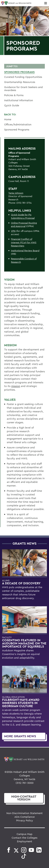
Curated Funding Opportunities (23, 77)
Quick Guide (12, 105)
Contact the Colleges (24, 838)
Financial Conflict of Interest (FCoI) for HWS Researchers (24, 242)
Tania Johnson (16, 193)
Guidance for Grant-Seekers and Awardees (23, 89)
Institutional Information (19, 100)
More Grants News (20, 736)
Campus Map (24, 834)
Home (8, 119)
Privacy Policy (25, 820)
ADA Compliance (24, 817)
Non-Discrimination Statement (24, 813)
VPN (13, 231)
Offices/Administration (18, 124)
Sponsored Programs (19, 72)
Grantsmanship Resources (20, 82)
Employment (25, 841)
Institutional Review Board (25, 251)
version (24, 798)
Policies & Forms (14, 95)
